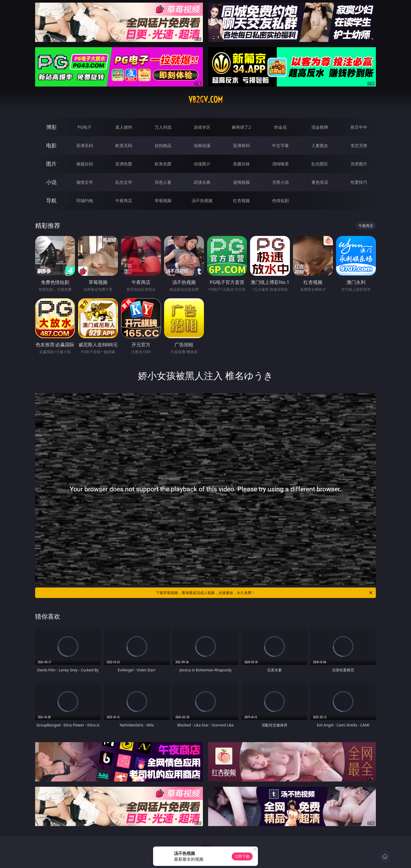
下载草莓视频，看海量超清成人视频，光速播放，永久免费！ (265, 593)
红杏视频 (241, 201)
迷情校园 (241, 182)
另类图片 (359, 164)
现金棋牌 (320, 127)
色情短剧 (280, 201)
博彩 (51, 127)
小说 (51, 182)
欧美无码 (124, 145)
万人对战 (163, 127)
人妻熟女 (320, 145)
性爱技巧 (359, 182)
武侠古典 (202, 182)
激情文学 (85, 182)
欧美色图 (163, 164)
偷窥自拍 (85, 164)
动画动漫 (202, 145)
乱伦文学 (124, 182)
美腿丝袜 (241, 164)
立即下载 (242, 856)
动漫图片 (202, 164)
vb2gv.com (206, 100)
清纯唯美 (280, 164)
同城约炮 (85, 201)
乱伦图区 (320, 164)
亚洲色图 (124, 164)
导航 (51, 200)
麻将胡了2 (241, 127)
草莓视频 (163, 201)
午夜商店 (124, 201)
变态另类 (359, 145)
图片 (51, 164)
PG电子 (85, 127)
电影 (51, 145)
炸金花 (280, 127)
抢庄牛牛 (359, 127)
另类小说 (280, 182)
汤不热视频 (202, 201)
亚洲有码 (241, 145)
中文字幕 (280, 145)
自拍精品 (163, 145)
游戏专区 (202, 127)
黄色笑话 (320, 182)
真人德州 (124, 127)
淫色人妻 (163, 182)
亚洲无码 (85, 145)
